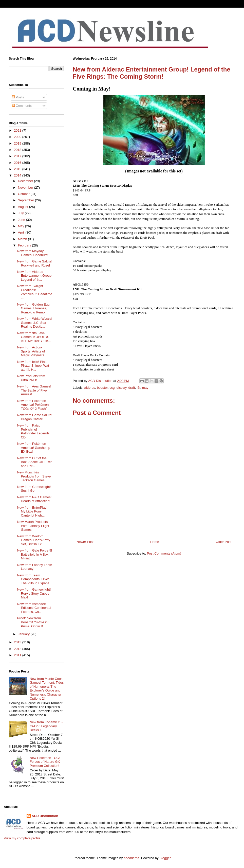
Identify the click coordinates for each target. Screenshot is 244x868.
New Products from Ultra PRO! (31, 378)
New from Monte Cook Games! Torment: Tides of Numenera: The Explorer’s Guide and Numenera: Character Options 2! (47, 689)
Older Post (224, 542)
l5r (139, 388)
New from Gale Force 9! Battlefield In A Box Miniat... (34, 554)
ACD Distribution (45, 816)
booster (102, 388)
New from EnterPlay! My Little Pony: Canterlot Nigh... (32, 511)
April (22, 232)
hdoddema (131, 858)
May (22, 226)
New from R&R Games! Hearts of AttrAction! (34, 499)
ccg (112, 388)
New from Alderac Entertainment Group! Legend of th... (35, 276)
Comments (22, 106)
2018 (18, 150)
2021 (18, 130)
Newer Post (85, 542)
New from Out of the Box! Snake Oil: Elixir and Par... (34, 462)
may (145, 388)
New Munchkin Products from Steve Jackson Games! (34, 476)
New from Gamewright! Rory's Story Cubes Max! (34, 593)
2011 (18, 655)
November (26, 188)
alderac (90, 388)
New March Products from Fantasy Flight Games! (33, 526)
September (26, 200)
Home (155, 542)
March (23, 239)
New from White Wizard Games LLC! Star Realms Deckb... (34, 323)
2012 (18, 649)
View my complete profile (22, 838)
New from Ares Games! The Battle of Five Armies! (34, 390)
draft (132, 388)
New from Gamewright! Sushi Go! (34, 489)
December (26, 181)
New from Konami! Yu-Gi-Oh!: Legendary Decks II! (46, 726)
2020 (18, 137)
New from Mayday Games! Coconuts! (33, 253)
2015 (18, 169)
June (22, 220)
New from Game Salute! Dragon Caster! (35, 417)
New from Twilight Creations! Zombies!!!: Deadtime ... (35, 292)
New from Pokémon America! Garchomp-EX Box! (34, 448)
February (25, 245)
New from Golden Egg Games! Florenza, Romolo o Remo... (33, 308)
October (24, 194)
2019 (18, 143)
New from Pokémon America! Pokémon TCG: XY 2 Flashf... (33, 405)
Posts (18, 97)
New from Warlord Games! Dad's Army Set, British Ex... (33, 540)
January (24, 634)
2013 (18, 642)
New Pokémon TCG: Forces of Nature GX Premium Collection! (45, 762)
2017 (18, 156)
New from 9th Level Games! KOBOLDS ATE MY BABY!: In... (34, 337)
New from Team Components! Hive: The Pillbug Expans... (34, 579)
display (122, 388)
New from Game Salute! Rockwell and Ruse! (35, 263)
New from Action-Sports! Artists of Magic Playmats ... (32, 351)
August (24, 207)
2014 (18, 175)
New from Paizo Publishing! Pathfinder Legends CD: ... (33, 431)
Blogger (165, 858)
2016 (18, 163)
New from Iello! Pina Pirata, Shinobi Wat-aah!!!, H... (33, 366)
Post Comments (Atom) (164, 553)
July (21, 213)
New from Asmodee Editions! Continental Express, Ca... (34, 608)
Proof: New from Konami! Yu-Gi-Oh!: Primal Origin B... (33, 622)
